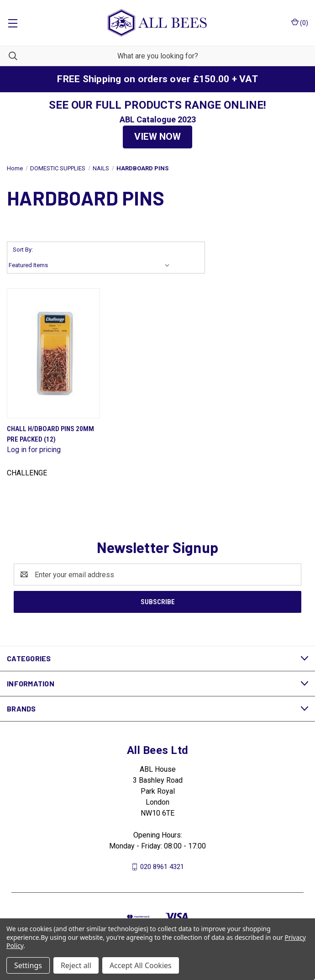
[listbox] (91, 265)
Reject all (76, 965)
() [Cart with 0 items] (300, 22)
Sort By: (23, 250)
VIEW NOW (157, 137)
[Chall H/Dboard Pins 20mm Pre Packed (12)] (53, 353)
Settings (28, 965)
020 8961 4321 (162, 867)
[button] (157, 137)
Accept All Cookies (141, 965)
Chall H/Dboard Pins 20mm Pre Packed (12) (50, 434)
